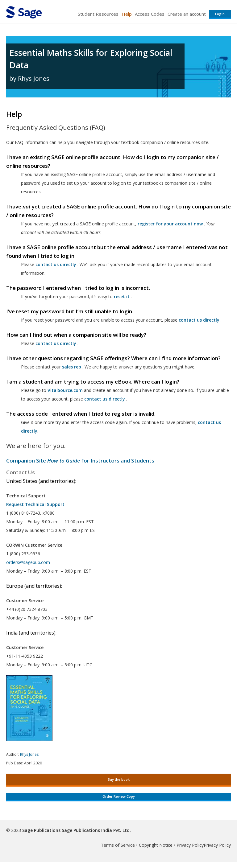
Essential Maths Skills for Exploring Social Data (91, 59)
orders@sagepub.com (28, 562)
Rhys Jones (29, 754)
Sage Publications (41, 830)
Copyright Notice (156, 845)
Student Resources (98, 14)
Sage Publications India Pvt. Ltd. (96, 830)
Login (220, 14)
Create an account (187, 14)
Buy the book (119, 779)
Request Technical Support (35, 504)
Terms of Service (118, 845)
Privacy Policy (190, 845)
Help (127, 14)
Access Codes (150, 14)
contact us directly (105, 399)
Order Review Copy (119, 796)
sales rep (72, 367)
